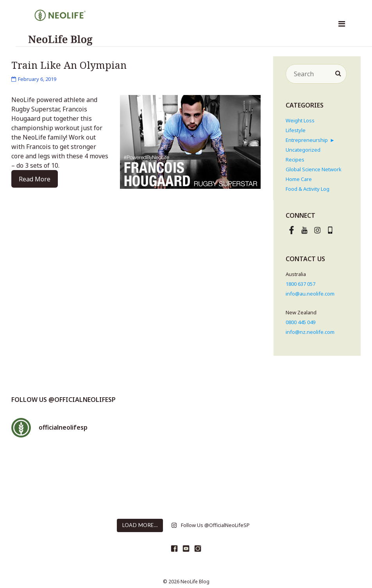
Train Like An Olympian (69, 65)
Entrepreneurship (307, 140)
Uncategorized (303, 150)
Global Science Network (314, 169)
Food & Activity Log (308, 189)
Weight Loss (300, 120)
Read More (35, 179)
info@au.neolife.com (310, 294)
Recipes (295, 160)
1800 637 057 (300, 284)
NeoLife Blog (195, 582)
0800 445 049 (300, 322)
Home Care (299, 179)
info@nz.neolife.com (310, 332)
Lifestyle (296, 130)
